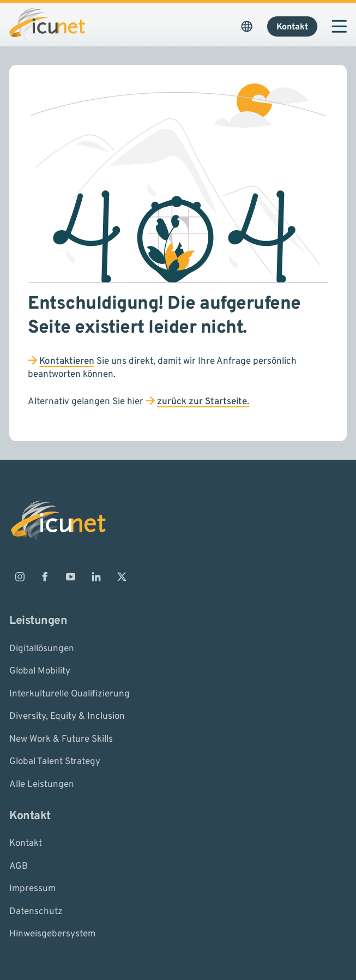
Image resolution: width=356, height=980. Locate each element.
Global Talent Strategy (55, 762)
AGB (19, 866)
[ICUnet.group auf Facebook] (45, 576)
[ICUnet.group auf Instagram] (20, 576)
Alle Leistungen (42, 784)
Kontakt (26, 844)
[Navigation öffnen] (339, 26)
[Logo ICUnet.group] (47, 25)
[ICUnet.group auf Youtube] (71, 576)
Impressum (32, 889)
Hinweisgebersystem (52, 934)
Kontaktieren (67, 362)
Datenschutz (36, 911)
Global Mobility (40, 671)
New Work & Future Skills (61, 739)
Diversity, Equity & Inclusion (67, 717)
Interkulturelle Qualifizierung (70, 694)
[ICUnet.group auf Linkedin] (96, 576)
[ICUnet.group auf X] (122, 576)
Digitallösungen (42, 648)
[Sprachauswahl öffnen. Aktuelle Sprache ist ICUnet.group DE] (247, 26)
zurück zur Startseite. (203, 402)
